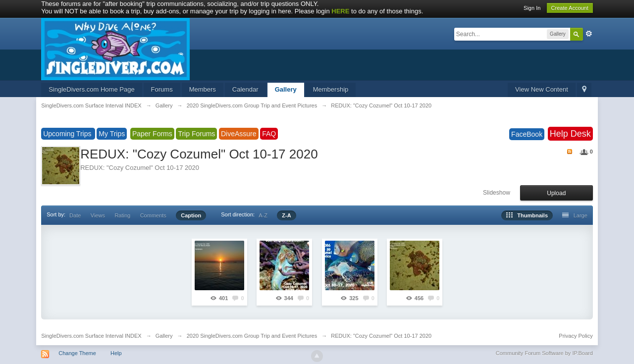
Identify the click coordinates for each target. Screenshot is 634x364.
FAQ (269, 134)
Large (575, 215)
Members (203, 89)
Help (116, 353)
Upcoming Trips (68, 134)
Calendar (245, 89)
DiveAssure (239, 134)
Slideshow (497, 193)
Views (98, 215)
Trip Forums (196, 134)
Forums (162, 89)
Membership (331, 89)
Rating (122, 215)
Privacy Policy (576, 336)
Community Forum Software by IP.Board (544, 353)
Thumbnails (527, 215)
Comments (153, 215)
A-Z (263, 215)
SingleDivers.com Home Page (91, 89)
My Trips (112, 134)
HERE (340, 11)
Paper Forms (152, 134)
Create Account (570, 8)
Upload (556, 193)
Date (75, 215)
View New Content (542, 89)
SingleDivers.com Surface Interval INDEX (91, 336)
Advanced (589, 34)
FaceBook (527, 134)
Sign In (532, 8)
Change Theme (77, 353)
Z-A (286, 215)
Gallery (286, 89)
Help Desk (570, 134)
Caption (191, 215)
